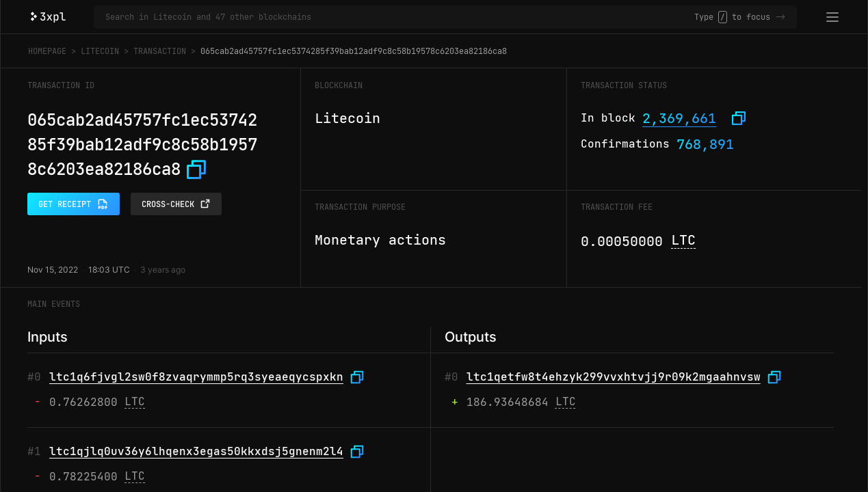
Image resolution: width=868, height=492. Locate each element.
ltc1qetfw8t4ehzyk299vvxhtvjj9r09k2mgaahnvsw (614, 377)
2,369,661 (679, 118)
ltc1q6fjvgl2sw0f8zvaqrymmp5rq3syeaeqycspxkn (196, 377)
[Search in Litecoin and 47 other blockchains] (400, 17)
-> (780, 17)
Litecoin (100, 51)
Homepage (47, 51)
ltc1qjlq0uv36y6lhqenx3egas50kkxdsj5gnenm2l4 (196, 451)
